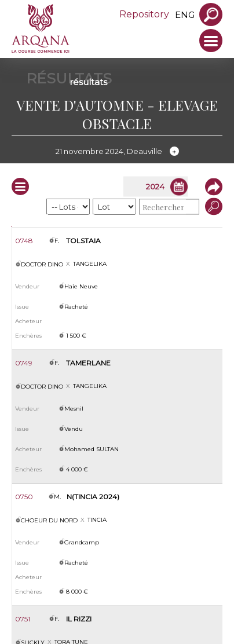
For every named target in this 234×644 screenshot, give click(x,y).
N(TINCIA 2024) (93, 497)
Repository (144, 14)
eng (185, 15)
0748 (24, 241)
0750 (24, 497)
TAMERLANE (88, 363)
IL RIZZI (79, 619)
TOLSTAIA (83, 241)
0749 (24, 363)
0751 (23, 619)
